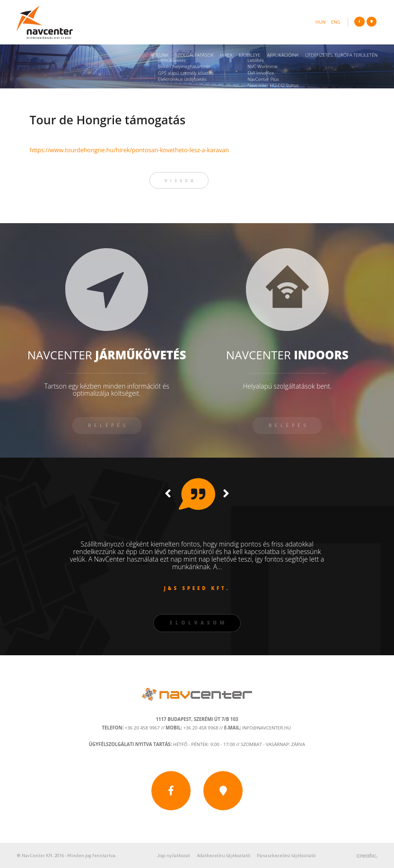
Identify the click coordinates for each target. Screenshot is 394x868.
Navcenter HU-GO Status (273, 85)
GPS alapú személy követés (186, 73)
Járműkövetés (172, 60)
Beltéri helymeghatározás (184, 66)
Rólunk (160, 55)
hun (321, 22)
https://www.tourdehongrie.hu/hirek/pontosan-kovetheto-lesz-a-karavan (129, 150)
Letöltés (256, 60)
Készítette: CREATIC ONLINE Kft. (367, 856)
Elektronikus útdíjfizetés (182, 79)
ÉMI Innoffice (261, 73)
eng (336, 22)
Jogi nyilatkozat (174, 855)
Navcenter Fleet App (268, 91)
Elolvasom (199, 623)
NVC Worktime (262, 66)
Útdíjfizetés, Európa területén (341, 55)
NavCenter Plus (263, 79)
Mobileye (250, 55)
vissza (181, 181)
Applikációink (283, 55)
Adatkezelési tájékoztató (223, 855)
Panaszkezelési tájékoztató (286, 855)
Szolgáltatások (194, 55)
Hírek (226, 55)
